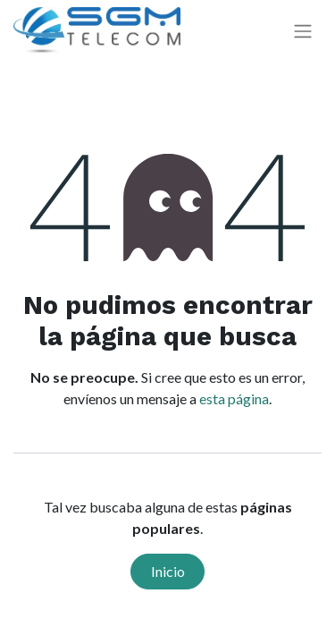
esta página (234, 398)
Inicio (168, 571)
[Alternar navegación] (303, 31)
